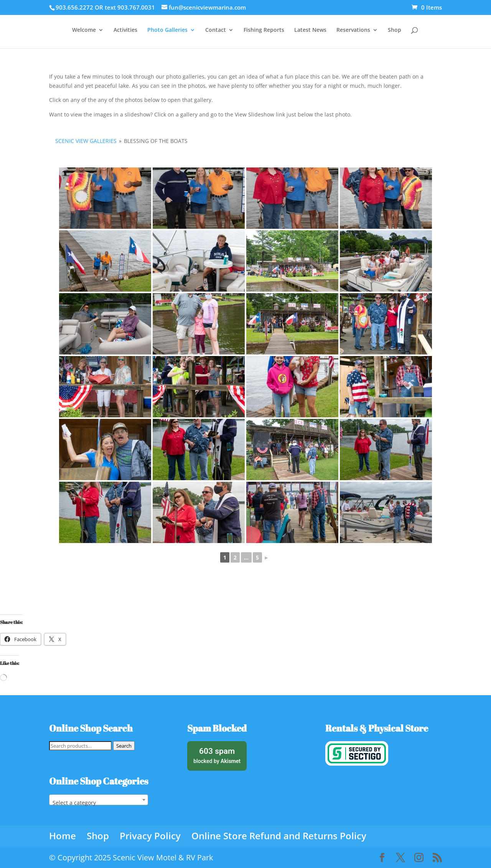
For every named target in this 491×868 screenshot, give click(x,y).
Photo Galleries (167, 30)
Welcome (84, 30)
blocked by (217, 755)
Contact (216, 30)
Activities (125, 30)
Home (63, 836)
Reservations (353, 30)
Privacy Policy (150, 836)
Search (124, 746)
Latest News (310, 30)
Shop (395, 30)
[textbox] (99, 803)
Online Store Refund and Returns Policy (279, 836)
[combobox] (99, 800)
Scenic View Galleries (86, 141)
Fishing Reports (264, 30)
